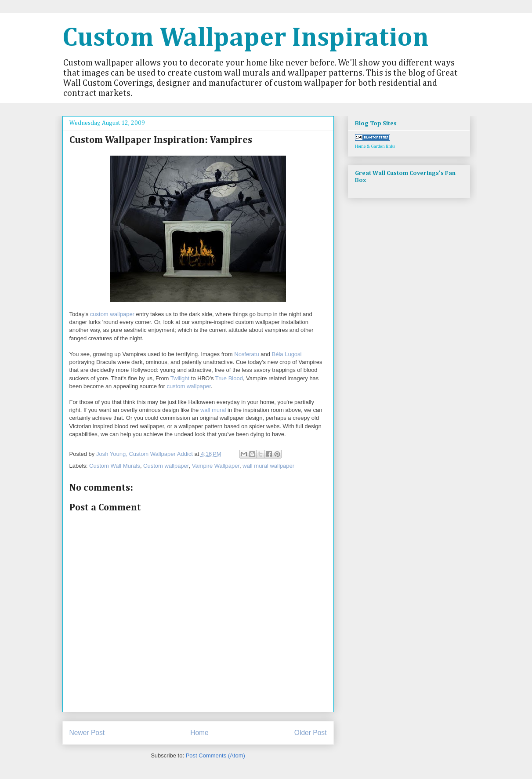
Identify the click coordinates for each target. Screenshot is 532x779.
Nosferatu (246, 354)
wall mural (213, 410)
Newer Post (87, 733)
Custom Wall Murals (115, 466)
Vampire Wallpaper (216, 466)
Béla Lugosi (287, 354)
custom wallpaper (112, 314)
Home (199, 733)
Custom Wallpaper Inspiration (246, 38)
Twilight (180, 378)
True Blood (229, 378)
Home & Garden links (375, 146)
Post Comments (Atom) (215, 755)
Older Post (311, 733)
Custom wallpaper (166, 466)
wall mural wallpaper (268, 466)
